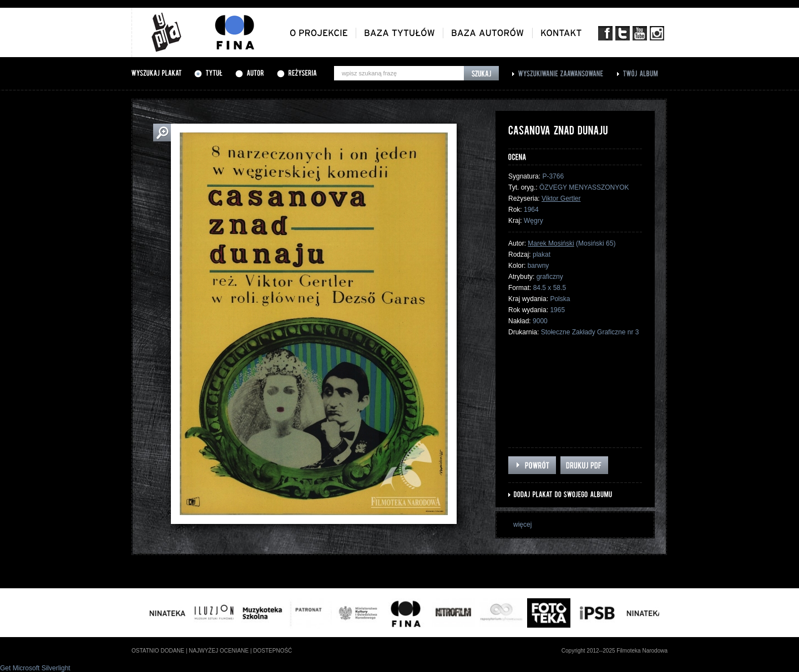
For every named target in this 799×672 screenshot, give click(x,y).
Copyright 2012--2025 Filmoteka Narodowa (615, 651)
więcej (522, 525)
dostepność (272, 651)
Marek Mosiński (551, 243)
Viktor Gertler (561, 198)
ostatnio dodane (158, 651)
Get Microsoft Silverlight (35, 668)
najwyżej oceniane (219, 651)
